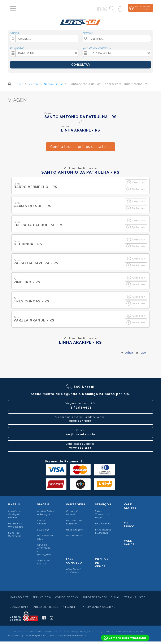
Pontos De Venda (102, 563)
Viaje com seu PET (43, 562)
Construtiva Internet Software (67, 636)
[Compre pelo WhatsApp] (125, 638)
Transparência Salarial (97, 607)
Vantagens (76, 504)
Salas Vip (43, 530)
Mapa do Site (19, 597)
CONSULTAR (80, 65)
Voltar (129, 353)
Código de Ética (67, 597)
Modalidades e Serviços (45, 513)
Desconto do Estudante (74, 522)
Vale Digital (130, 506)
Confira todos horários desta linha (81, 147)
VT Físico (129, 525)
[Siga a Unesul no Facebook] (99, 10)
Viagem (43, 504)
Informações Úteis (45, 537)
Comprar (136, 182)
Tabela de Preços (45, 607)
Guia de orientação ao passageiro (44, 550)
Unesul (14, 504)
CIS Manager (32, 636)
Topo (143, 353)
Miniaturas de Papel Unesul (15, 515)
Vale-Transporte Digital (102, 515)
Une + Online (103, 524)
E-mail (116, 597)
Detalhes (136, 189)
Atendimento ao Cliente (74, 571)
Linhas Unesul (42, 522)
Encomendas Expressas (103, 531)
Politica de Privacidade (16, 525)
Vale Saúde (129, 543)
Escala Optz (19, 607)
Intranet (69, 607)
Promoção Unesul (73, 513)
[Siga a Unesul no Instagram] (105, 10)
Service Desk (42, 597)
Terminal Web (135, 597)
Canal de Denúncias (15, 534)
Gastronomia (74, 536)
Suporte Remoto (95, 597)
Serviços (103, 504)
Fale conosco (74, 561)
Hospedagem (75, 530)
